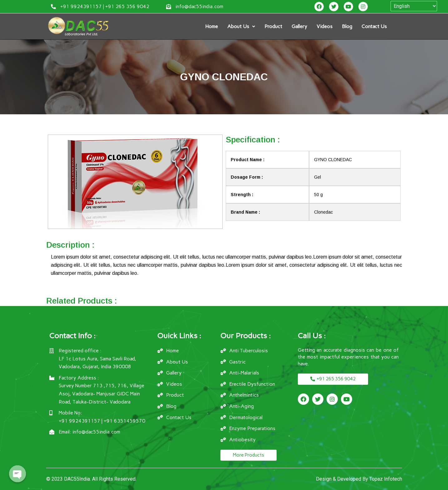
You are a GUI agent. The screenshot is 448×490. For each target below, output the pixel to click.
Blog (347, 26)
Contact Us (374, 26)
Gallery (299, 26)
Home (212, 26)
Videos (325, 26)
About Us (241, 26)
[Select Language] (414, 6)
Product (273, 26)
